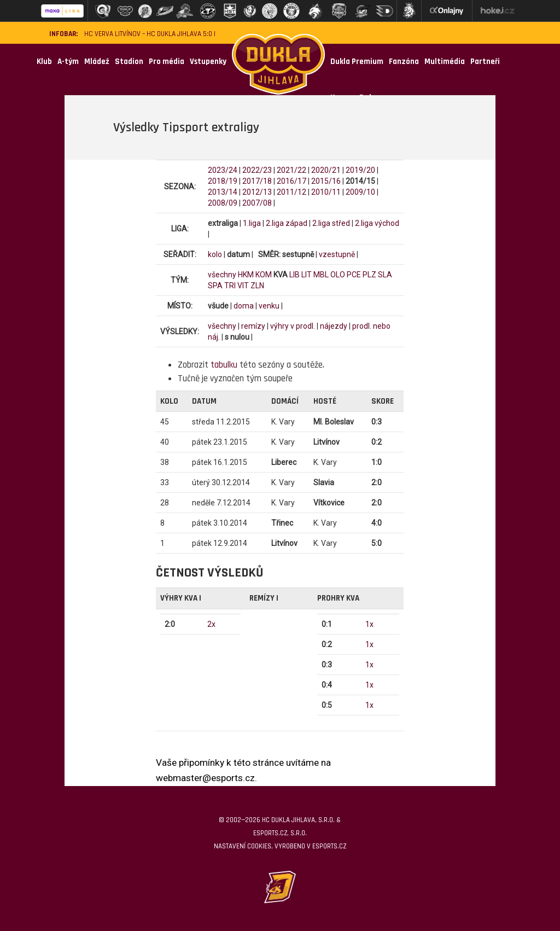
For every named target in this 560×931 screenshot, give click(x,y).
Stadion (129, 62)
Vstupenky (208, 62)
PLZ (369, 275)
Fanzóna (404, 62)
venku (269, 306)
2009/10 (360, 192)
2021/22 (291, 170)
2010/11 (326, 192)
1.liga (252, 223)
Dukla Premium (357, 62)
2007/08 (257, 203)
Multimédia (445, 62)
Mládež (97, 62)
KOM (264, 275)
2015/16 (326, 181)
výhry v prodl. (293, 326)
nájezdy (334, 326)
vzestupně (337, 254)
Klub (44, 62)
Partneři (485, 62)
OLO (338, 275)
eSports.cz (329, 846)
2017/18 (257, 181)
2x (211, 624)
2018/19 (223, 181)
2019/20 (360, 170)
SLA (385, 275)
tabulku (224, 365)
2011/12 (291, 192)
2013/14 (223, 192)
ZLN (257, 286)
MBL (321, 275)
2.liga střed (331, 223)
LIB (294, 275)
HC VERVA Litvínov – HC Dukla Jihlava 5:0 (148, 34)
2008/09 (223, 203)
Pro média (167, 62)
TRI (230, 286)
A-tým (68, 62)
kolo (215, 254)
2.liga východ (377, 223)
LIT (307, 275)
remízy (253, 326)
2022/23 (257, 170)
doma (244, 306)
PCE (354, 275)
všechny (222, 275)
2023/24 (223, 170)
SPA (215, 286)
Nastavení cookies (243, 846)
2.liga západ (287, 223)
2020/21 (326, 170)
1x (369, 624)
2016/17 (291, 181)
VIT (243, 286)
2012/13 (257, 192)
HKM (246, 275)
